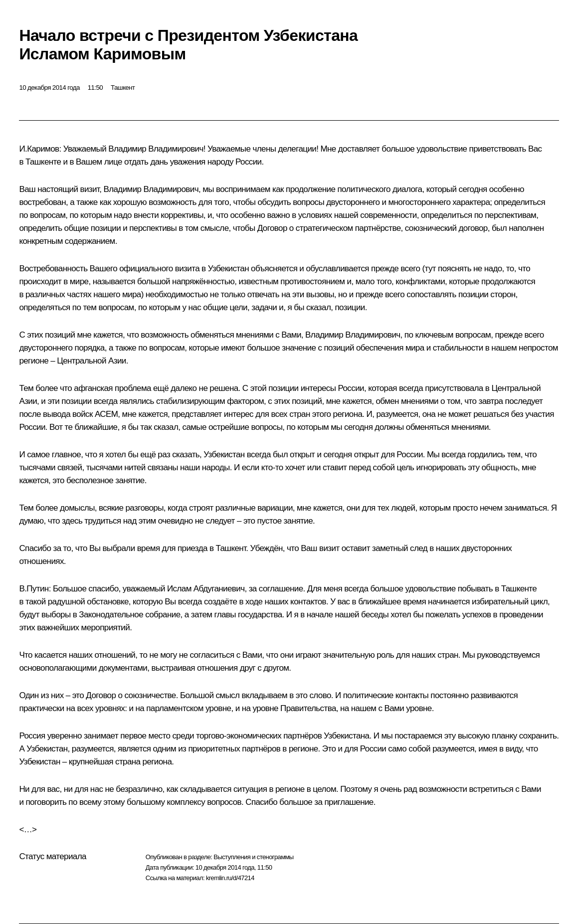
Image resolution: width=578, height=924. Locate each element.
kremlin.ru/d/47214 (230, 878)
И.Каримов (39, 149)
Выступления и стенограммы (253, 857)
